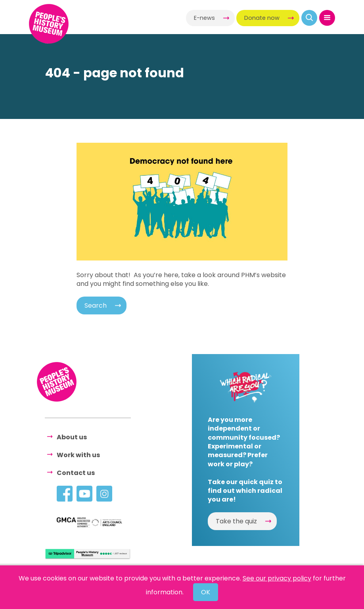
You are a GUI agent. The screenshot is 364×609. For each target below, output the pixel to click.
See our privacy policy (277, 578)
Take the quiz (236, 521)
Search (96, 305)
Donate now (262, 18)
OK (206, 592)
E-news (204, 18)
